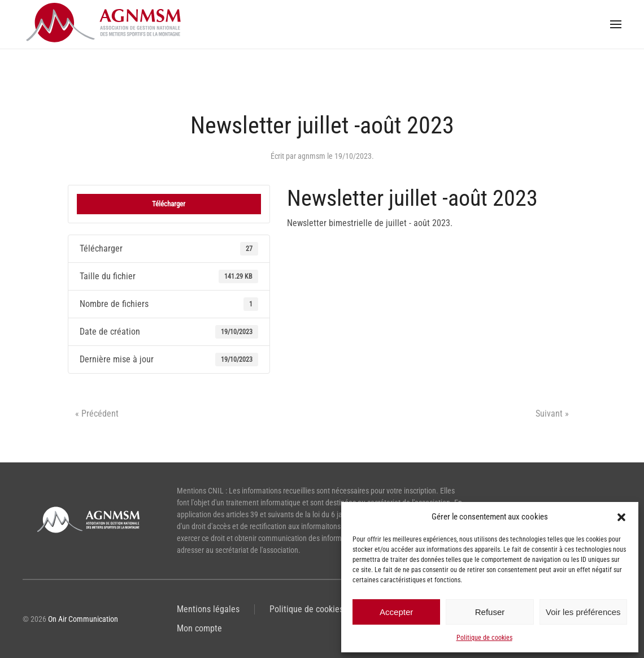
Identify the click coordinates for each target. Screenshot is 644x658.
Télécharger (169, 204)
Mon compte (199, 628)
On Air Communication (83, 619)
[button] (621, 517)
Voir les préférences (583, 612)
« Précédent (97, 414)
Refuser (490, 612)
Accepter (396, 612)
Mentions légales (208, 609)
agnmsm (312, 156)
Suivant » (552, 414)
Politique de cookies (484, 638)
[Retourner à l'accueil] (107, 24)
